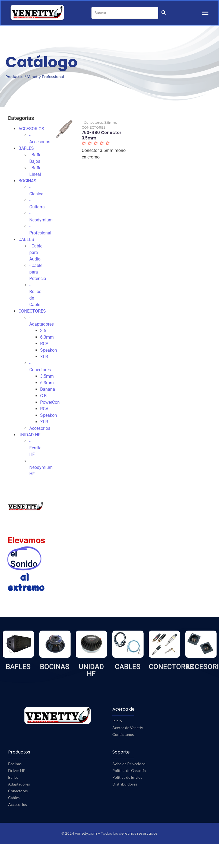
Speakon (49, 350)
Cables (14, 798)
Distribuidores (125, 784)
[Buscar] (125, 13)
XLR (44, 357)
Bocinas (15, 764)
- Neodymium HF (41, 467)
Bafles (13, 777)
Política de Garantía (129, 770)
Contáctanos (123, 734)
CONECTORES (32, 311)
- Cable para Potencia (38, 272)
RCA (44, 344)
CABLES (26, 239)
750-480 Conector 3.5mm (101, 135)
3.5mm (47, 376)
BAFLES (26, 148)
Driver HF (17, 770)
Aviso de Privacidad (129, 764)
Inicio (117, 721)
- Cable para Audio (36, 252)
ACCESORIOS (31, 129)
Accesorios (40, 428)
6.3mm (47, 337)
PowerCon (50, 402)
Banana (48, 389)
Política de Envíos (127, 777)
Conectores (18, 791)
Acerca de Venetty (128, 728)
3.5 (43, 331)
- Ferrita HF (35, 448)
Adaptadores (19, 784)
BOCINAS (27, 181)
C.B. (44, 396)
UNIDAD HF (29, 435)
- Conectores (93, 123)
